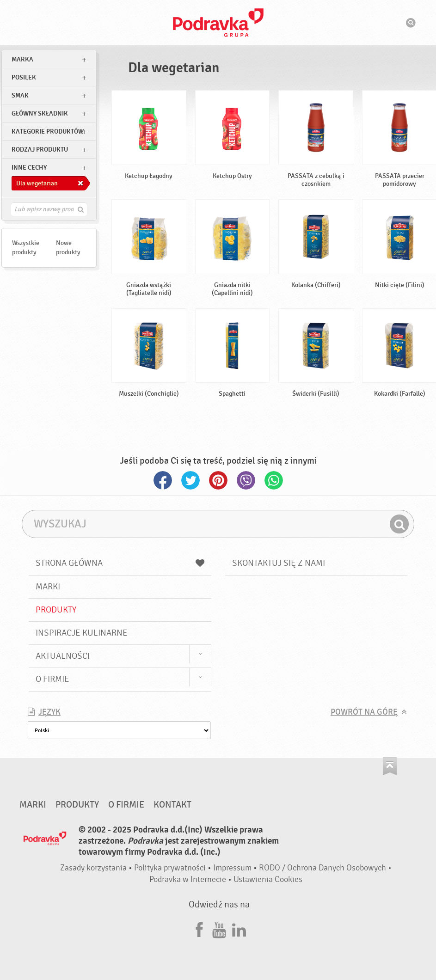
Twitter (190, 480)
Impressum (232, 868)
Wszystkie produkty (26, 248)
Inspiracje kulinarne (82, 633)
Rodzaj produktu (40, 150)
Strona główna (120, 563)
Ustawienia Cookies (268, 879)
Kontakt (172, 805)
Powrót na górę (364, 712)
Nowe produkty (68, 248)
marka (22, 59)
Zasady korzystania (93, 868)
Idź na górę (390, 766)
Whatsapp (274, 480)
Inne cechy (29, 168)
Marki (48, 587)
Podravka (218, 23)
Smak (20, 95)
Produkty (56, 610)
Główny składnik (40, 113)
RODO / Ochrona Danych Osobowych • (325, 868)
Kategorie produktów (48, 132)
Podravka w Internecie (188, 879)
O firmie (52, 679)
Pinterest (218, 480)
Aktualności (63, 656)
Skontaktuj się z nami (279, 563)
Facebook (163, 480)
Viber (246, 480)
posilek (24, 77)
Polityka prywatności (170, 868)
